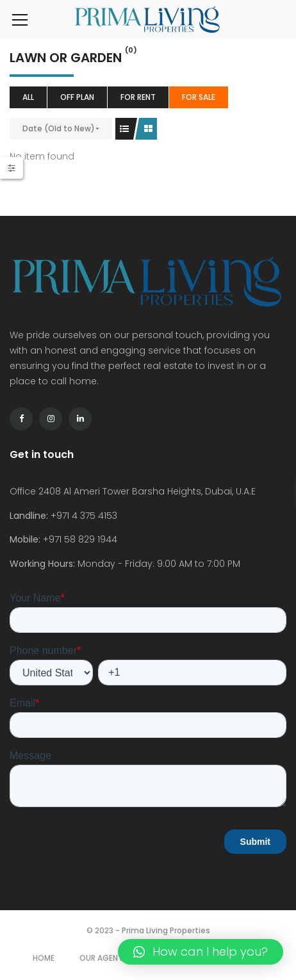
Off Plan (77, 97)
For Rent (138, 97)
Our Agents (103, 958)
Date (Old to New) (59, 128)
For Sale (199, 97)
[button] (201, 952)
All (28, 97)
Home (44, 958)
